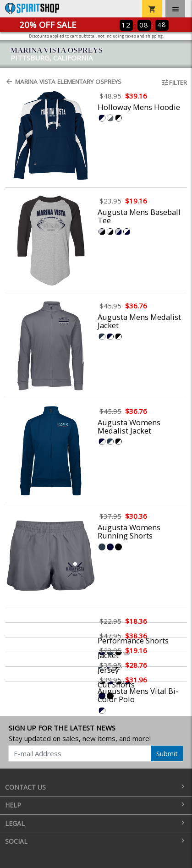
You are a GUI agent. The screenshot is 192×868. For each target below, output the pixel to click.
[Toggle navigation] (175, 9)
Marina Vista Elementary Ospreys (63, 82)
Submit (167, 753)
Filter (174, 82)
